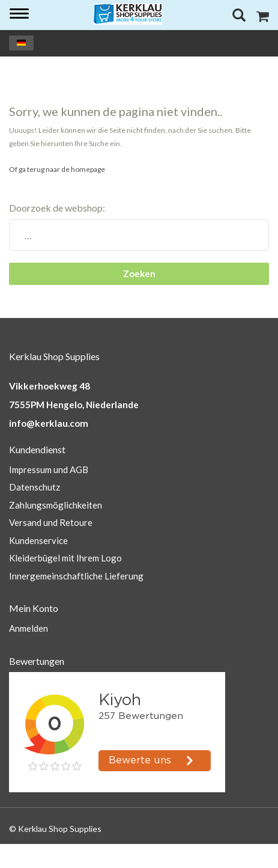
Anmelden (29, 628)
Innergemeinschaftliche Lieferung (76, 576)
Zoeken (139, 274)
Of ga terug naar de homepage (57, 169)
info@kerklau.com (49, 423)
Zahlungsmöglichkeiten (56, 505)
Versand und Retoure (51, 522)
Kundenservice (38, 540)
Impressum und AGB (49, 469)
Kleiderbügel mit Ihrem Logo (65, 558)
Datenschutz (35, 487)
